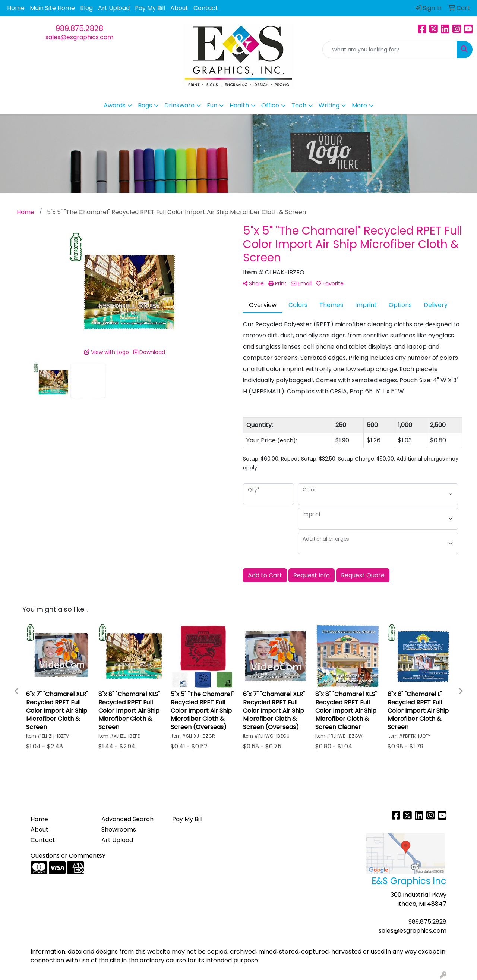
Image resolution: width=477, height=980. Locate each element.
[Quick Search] (390, 50)
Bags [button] (145, 105)
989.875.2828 (79, 28)
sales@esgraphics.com (79, 37)
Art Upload (114, 8)
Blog (86, 8)
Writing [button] (329, 105)
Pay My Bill (150, 8)
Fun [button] (212, 105)
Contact (206, 8)
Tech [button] (299, 105)
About (179, 8)
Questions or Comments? (68, 856)
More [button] (359, 105)
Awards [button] (115, 105)
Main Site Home (52, 8)
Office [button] (270, 105)
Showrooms (119, 830)
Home (16, 8)
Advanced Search (127, 819)
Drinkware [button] (179, 105)
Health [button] (239, 105)
